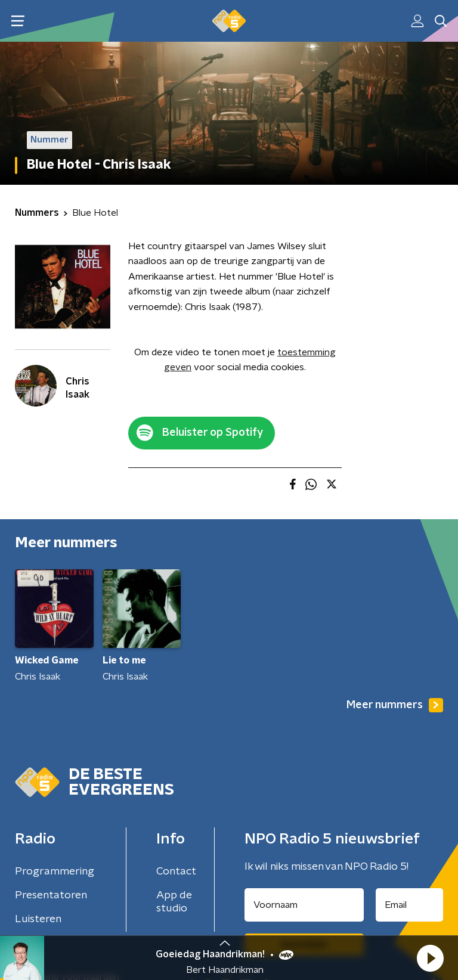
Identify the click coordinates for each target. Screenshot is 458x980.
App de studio (174, 902)
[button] (430, 958)
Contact (176, 872)
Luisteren (38, 919)
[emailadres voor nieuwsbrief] (410, 905)
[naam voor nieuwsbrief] (304, 905)
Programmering (55, 872)
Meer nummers (395, 705)
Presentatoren (51, 895)
